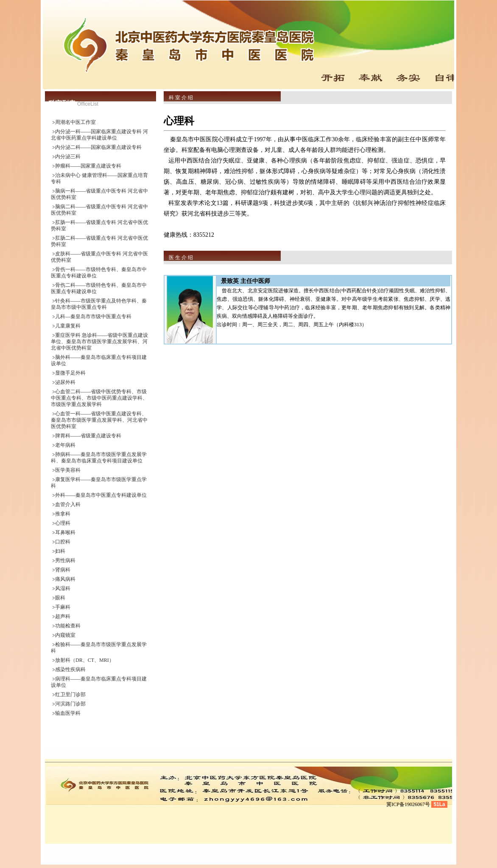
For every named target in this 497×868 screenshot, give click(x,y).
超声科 (63, 616)
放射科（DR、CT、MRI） (85, 660)
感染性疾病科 (70, 669)
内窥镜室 (65, 635)
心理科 (63, 523)
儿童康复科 (68, 326)
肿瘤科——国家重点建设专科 (88, 166)
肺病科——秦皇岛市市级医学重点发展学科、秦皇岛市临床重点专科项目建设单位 (99, 458)
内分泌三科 (68, 157)
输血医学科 (68, 713)
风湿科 (63, 588)
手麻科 (63, 607)
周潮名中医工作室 (75, 122)
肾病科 (63, 570)
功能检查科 (68, 626)
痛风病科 (65, 579)
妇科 (60, 551)
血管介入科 (68, 504)
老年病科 (65, 445)
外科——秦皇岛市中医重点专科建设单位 (101, 495)
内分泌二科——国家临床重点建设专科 (98, 147)
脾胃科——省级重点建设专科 (88, 436)
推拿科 (63, 514)
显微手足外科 (70, 373)
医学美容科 (68, 470)
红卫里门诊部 (70, 694)
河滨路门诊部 (70, 704)
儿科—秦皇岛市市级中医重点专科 (93, 316)
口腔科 (63, 542)
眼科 (60, 598)
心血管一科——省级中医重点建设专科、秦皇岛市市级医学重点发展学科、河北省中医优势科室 (99, 420)
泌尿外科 (65, 382)
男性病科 (65, 560)
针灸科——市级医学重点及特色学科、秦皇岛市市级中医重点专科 (99, 304)
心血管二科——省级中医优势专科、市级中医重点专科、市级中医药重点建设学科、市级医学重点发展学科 (99, 398)
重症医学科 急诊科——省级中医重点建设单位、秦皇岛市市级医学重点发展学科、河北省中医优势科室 (99, 342)
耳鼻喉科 (65, 532)
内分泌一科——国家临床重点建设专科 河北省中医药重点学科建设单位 (99, 135)
